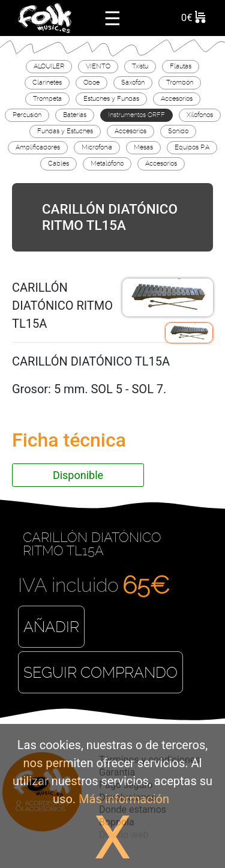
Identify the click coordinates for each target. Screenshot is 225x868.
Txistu (140, 66)
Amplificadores (38, 147)
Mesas (143, 147)
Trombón (180, 82)
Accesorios (177, 98)
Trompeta (47, 98)
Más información (124, 799)
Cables (58, 163)
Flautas (181, 66)
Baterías (75, 115)
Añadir (51, 627)
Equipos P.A (192, 147)
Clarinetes (47, 82)
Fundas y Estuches (65, 131)
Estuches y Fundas (111, 98)
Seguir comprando (100, 673)
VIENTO (98, 66)
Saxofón (133, 82)
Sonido (178, 131)
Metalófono (107, 163)
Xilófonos (200, 115)
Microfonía (97, 147)
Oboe (91, 82)
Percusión (27, 115)
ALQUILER (49, 66)
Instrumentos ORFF (136, 115)
